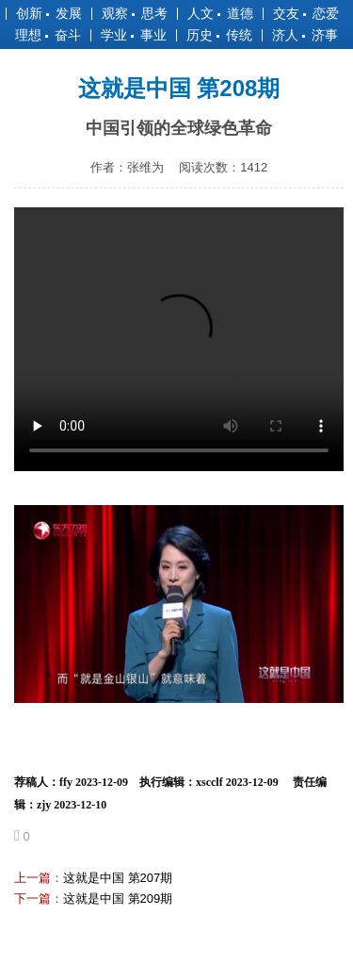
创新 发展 (49, 13)
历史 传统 (219, 35)
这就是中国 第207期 (118, 878)
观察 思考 (135, 13)
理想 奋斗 (48, 35)
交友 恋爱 (306, 13)
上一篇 (32, 878)
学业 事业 (134, 35)
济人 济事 (305, 35)
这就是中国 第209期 (118, 898)
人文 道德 (220, 13)
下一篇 (32, 898)
